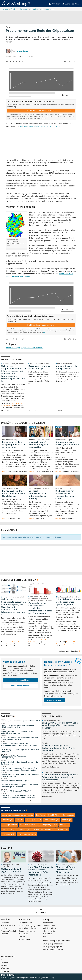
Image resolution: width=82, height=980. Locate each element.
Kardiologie (67, 820)
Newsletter (48, 934)
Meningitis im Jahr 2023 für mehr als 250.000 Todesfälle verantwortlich (17, 733)
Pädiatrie (40, 348)
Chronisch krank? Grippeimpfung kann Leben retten (39, 445)
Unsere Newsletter (13, 811)
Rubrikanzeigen (49, 929)
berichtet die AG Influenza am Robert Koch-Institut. (40, 127)
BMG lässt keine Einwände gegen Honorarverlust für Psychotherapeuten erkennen (20, 786)
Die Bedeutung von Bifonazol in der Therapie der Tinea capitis (65, 495)
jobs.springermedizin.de (53, 950)
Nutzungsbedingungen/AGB (30, 926)
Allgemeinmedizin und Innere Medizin (18, 816)
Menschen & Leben (28, 825)
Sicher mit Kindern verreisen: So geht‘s (15, 781)
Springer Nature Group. (46, 978)
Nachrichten (7, 717)
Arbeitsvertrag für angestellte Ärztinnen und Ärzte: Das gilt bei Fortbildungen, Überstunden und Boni (20, 770)
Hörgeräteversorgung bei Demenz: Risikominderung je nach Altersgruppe (20, 776)
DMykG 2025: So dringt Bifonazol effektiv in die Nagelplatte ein (14, 494)
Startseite (5, 923)
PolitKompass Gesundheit (43, 830)
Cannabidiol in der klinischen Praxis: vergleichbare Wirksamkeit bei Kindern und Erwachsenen (40, 609)
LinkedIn (4, 963)
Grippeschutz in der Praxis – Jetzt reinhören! (67, 444)
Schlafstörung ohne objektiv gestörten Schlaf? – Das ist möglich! (20, 751)
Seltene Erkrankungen (27, 835)
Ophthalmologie (9, 830)
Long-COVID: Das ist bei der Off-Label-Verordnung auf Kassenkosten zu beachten (60, 726)
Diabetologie (8, 820)
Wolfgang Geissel (22, 52)
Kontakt (22, 937)
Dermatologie (68, 816)
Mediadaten (48, 923)
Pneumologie (24, 830)
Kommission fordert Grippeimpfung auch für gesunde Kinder (14, 445)
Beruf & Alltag (54, 816)
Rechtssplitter (62, 830)
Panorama (5, 934)
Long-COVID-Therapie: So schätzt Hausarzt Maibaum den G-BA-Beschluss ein (41, 872)
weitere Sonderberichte (70, 652)
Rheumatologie (9, 835)
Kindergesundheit (10, 825)
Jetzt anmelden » (20, 681)
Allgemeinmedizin (28, 348)
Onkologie (64, 825)
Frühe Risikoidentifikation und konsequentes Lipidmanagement (68, 602)
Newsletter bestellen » (55, 701)
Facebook (5, 966)
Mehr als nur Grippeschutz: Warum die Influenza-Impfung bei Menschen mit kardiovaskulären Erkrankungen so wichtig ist (13, 374)
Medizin (4, 929)
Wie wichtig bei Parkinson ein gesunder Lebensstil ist (20, 721)
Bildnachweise (24, 940)
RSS (45, 937)
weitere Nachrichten (33, 802)
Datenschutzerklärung (28, 929)
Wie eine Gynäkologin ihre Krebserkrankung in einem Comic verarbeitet (20, 764)
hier (44, 119)
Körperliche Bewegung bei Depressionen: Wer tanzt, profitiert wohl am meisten (20, 739)
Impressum (23, 934)
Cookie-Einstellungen (27, 932)
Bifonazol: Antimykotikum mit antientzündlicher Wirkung (38, 495)
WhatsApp (5, 969)
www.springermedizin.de (53, 944)
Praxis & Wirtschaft (9, 932)
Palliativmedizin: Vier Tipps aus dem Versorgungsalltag (14, 758)
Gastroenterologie (51, 820)
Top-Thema (41, 816)
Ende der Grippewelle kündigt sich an (66, 368)
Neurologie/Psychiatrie (48, 825)
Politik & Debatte (8, 926)
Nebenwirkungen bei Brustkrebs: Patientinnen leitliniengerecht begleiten (18, 727)
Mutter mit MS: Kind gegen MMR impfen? (16, 792)
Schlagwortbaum (25, 923)
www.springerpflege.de (52, 947)
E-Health (19, 820)
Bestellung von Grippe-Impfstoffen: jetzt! (40, 368)
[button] (75, 4)
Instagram (5, 972)
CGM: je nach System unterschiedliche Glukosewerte (66, 870)
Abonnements (49, 932)
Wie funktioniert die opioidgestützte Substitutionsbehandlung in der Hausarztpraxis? (19, 745)
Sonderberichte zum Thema (19, 580)
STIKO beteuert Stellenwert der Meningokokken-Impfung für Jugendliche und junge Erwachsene (19, 797)
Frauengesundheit (33, 820)
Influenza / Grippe (13, 348)
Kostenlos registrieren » (20, 686)
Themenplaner (49, 926)
